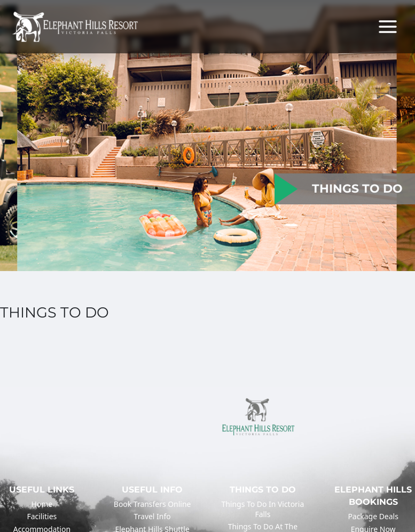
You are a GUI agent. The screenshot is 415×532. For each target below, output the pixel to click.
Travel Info (152, 516)
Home (42, 504)
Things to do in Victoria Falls (263, 509)
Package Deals (373, 516)
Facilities (42, 516)
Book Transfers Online (152, 504)
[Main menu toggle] (388, 27)
